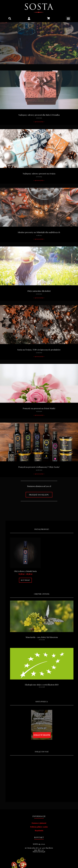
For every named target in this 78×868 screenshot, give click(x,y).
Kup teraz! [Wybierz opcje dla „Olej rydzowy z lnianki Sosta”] (25, 580)
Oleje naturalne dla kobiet (39, 291)
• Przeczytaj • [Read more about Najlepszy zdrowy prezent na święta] (39, 180)
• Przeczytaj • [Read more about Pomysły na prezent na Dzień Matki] (39, 415)
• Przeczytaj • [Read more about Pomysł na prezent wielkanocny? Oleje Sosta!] (39, 474)
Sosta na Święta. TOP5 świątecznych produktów (39, 350)
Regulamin (39, 830)
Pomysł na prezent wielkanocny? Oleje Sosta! (39, 467)
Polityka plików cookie (39, 827)
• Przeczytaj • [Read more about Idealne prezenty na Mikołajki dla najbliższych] (39, 239)
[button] (10, 18)
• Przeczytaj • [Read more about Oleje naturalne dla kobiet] (39, 298)
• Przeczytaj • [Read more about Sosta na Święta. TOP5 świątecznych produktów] (39, 356)
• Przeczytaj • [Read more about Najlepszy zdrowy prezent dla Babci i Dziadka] (39, 122)
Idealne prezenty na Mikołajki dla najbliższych (39, 232)
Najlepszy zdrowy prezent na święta (39, 174)
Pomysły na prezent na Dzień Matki (39, 408)
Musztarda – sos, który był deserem (42, 637)
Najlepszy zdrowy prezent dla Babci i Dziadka (39, 115)
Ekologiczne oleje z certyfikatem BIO (42, 685)
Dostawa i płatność (39, 823)
